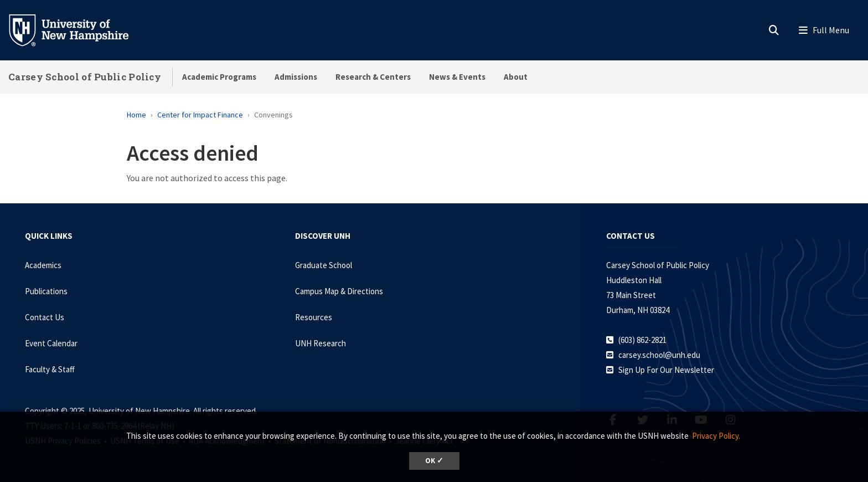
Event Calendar (51, 343)
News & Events (457, 77)
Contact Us (45, 317)
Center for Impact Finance (200, 115)
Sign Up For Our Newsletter (666, 370)
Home (136, 115)
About (516, 77)
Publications (46, 291)
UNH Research (321, 343)
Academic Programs (219, 77)
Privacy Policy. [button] (716, 436)
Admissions (296, 77)
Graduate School (324, 265)
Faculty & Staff (50, 369)
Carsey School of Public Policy (85, 77)
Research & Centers (373, 77)
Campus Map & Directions (339, 291)
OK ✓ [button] (434, 461)
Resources (314, 317)
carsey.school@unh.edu (659, 355)
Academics (43, 265)
